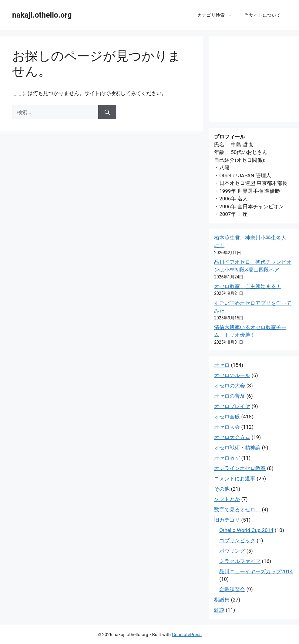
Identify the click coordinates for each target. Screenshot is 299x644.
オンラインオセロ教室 (240, 468)
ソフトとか (227, 499)
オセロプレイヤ (232, 406)
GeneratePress (187, 635)
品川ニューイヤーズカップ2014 (256, 571)
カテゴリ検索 (218, 15)
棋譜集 (222, 600)
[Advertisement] (254, 79)
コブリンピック (237, 540)
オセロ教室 (227, 458)
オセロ (222, 365)
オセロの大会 (230, 386)
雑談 (219, 610)
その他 (222, 489)
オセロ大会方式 (232, 437)
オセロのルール (232, 375)
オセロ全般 (227, 417)
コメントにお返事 (235, 479)
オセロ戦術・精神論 (237, 448)
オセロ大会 (227, 427)
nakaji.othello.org (42, 15)
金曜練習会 (232, 589)
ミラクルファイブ (240, 561)
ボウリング (232, 551)
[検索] (107, 112)
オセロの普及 (230, 396)
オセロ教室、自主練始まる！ (248, 286)
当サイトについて (263, 15)
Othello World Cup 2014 (246, 530)
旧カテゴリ (227, 520)
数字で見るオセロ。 (237, 509)
